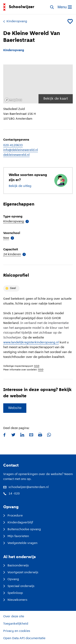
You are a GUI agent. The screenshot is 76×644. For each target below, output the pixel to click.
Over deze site (14, 617)
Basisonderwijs (16, 566)
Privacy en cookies (17, 631)
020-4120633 (13, 145)
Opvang (11, 579)
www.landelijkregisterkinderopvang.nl (31, 343)
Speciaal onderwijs (19, 586)
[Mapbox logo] (13, 100)
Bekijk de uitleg (20, 186)
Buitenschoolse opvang (22, 529)
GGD (37, 366)
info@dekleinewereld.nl (21, 150)
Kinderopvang (15, 21)
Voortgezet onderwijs (21, 572)
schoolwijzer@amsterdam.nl (26, 487)
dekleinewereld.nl (16, 155)
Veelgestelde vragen (20, 543)
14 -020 (11, 494)
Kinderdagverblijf (18, 523)
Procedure (13, 516)
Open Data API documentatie (24, 638)
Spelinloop (13, 593)
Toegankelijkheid (16, 624)
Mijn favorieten (16, 536)
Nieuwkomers (15, 600)
